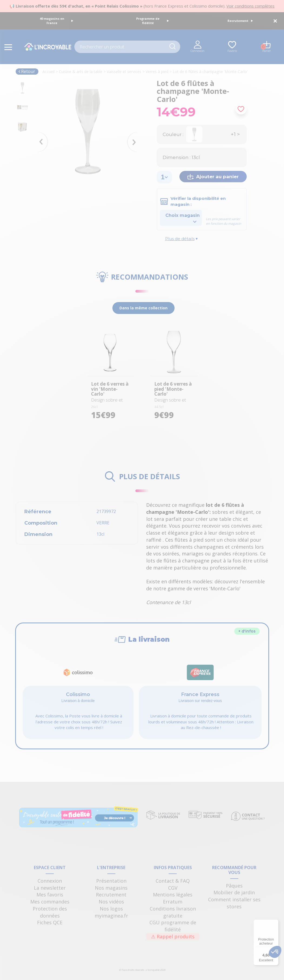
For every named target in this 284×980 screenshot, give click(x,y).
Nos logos (111, 909)
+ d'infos (247, 631)
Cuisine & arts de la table (81, 72)
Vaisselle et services (124, 72)
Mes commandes (50, 902)
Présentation (111, 881)
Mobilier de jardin (234, 892)
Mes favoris (50, 895)
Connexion (50, 881)
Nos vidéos (111, 902)
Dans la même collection (143, 308)
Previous (40, 134)
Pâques (234, 886)
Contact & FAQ (173, 881)
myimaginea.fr (111, 916)
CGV (173, 888)
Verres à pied (157, 72)
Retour (27, 71)
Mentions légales (173, 895)
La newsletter (50, 888)
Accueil (49, 72)
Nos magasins (111, 888)
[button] (275, 952)
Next (135, 134)
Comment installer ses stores (234, 903)
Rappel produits (173, 936)
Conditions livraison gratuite (173, 912)
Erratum (173, 902)
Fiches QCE (50, 922)
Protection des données (50, 912)
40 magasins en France (56, 21)
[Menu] (275, 923)
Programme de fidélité (153, 21)
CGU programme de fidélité (173, 926)
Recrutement (240, 21)
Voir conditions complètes (250, 6)
